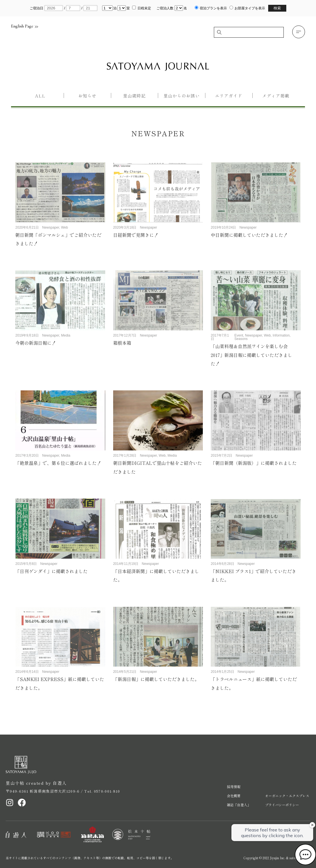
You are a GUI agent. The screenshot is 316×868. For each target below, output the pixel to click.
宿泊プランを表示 (213, 8)
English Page (25, 26)
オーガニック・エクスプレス (287, 796)
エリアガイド (229, 96)
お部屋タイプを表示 (250, 8)
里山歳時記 (134, 96)
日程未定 (144, 8)
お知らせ (87, 96)
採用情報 (234, 787)
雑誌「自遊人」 (239, 805)
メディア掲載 (276, 96)
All (40, 96)
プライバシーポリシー (282, 805)
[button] (299, 32)
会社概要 (234, 796)
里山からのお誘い (182, 96)
